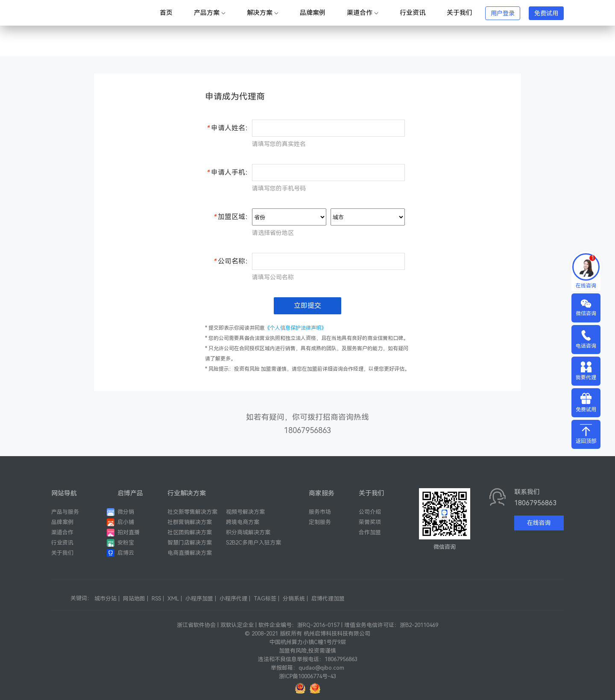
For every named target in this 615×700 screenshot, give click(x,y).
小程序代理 (233, 599)
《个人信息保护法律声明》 (296, 328)
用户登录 (503, 13)
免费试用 (546, 13)
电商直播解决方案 (190, 553)
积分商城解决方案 (248, 532)
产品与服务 (65, 512)
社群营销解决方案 (190, 522)
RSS (156, 599)
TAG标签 (265, 599)
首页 (166, 13)
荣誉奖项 (370, 522)
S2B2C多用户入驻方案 (253, 543)
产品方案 (210, 13)
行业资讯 (413, 13)
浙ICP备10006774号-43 (307, 676)
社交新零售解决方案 (192, 512)
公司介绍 (370, 512)
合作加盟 (370, 532)
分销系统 (294, 599)
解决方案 (263, 13)
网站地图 (134, 599)
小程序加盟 (199, 599)
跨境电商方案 (243, 522)
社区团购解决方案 (190, 532)
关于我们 (460, 13)
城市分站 (105, 599)
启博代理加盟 (328, 599)
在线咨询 (539, 523)
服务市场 (320, 512)
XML (173, 599)
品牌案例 (313, 13)
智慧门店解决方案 (190, 543)
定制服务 (320, 522)
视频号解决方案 (245, 512)
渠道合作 (363, 13)
